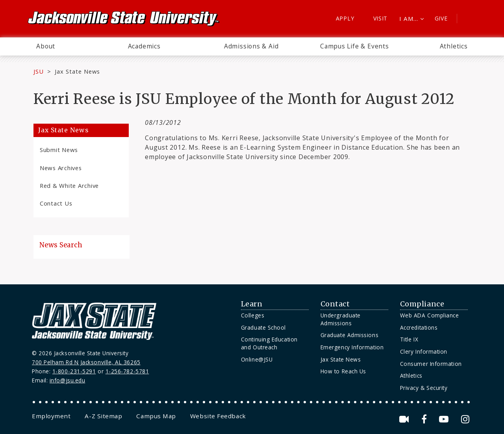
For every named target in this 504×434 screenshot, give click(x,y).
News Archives (61, 168)
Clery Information (424, 351)
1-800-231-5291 (74, 371)
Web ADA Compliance (430, 315)
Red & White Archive (69, 185)
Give (441, 18)
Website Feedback (218, 416)
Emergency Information (352, 347)
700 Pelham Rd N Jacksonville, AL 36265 (86, 362)
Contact (335, 304)
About (46, 46)
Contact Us (56, 203)
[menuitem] (46, 46)
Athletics (454, 46)
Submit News (59, 150)
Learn (252, 304)
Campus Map (156, 416)
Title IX (409, 339)
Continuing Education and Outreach (269, 343)
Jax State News (77, 71)
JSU (39, 71)
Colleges (253, 315)
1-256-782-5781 (127, 371)
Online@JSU (257, 359)
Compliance (422, 304)
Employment (51, 416)
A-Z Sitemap (103, 416)
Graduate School (263, 327)
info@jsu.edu (68, 380)
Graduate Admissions (349, 335)
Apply (345, 18)
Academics (144, 46)
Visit (381, 18)
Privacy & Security (424, 388)
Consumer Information (431, 364)
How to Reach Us (343, 371)
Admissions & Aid (251, 46)
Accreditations (419, 327)
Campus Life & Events (355, 46)
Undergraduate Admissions (341, 319)
